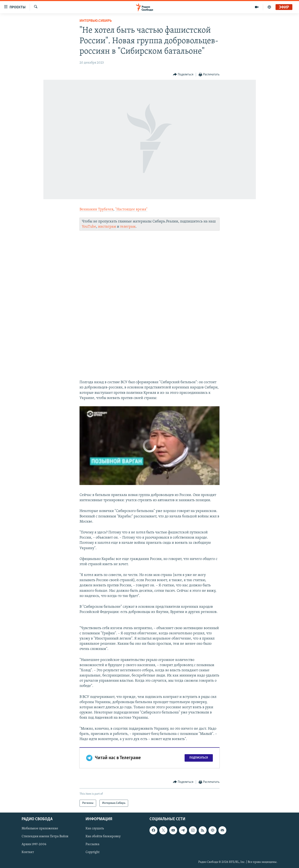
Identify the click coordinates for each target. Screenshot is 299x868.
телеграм (128, 227)
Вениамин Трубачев (96, 209)
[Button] (183, 75)
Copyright (93, 852)
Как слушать (95, 829)
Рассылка (93, 845)
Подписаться (199, 758)
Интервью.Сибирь (96, 21)
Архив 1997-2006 (34, 845)
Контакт (28, 852)
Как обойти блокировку (103, 837)
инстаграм (107, 227)
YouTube (89, 227)
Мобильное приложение (40, 829)
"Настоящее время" (131, 209)
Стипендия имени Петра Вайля (45, 837)
